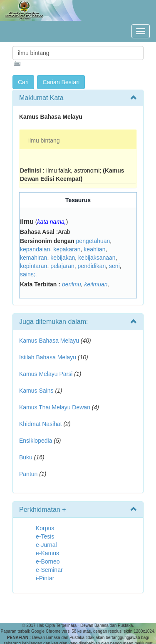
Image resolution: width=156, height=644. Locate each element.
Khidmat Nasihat (41, 424)
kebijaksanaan (97, 258)
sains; (28, 274)
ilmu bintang (44, 140)
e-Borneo (48, 561)
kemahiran (33, 258)
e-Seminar (49, 570)
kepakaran (67, 249)
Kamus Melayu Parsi (46, 374)
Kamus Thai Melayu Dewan (55, 407)
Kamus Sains (36, 391)
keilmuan (96, 284)
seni (114, 266)
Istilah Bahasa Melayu (48, 357)
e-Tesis (45, 536)
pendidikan (92, 266)
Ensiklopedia (36, 441)
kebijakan (63, 258)
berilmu (72, 284)
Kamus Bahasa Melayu (50, 341)
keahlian (94, 249)
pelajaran (62, 266)
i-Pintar (45, 578)
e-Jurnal (46, 545)
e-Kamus (47, 553)
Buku (26, 457)
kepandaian (35, 249)
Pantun (28, 474)
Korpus (45, 528)
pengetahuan (93, 241)
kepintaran (33, 266)
